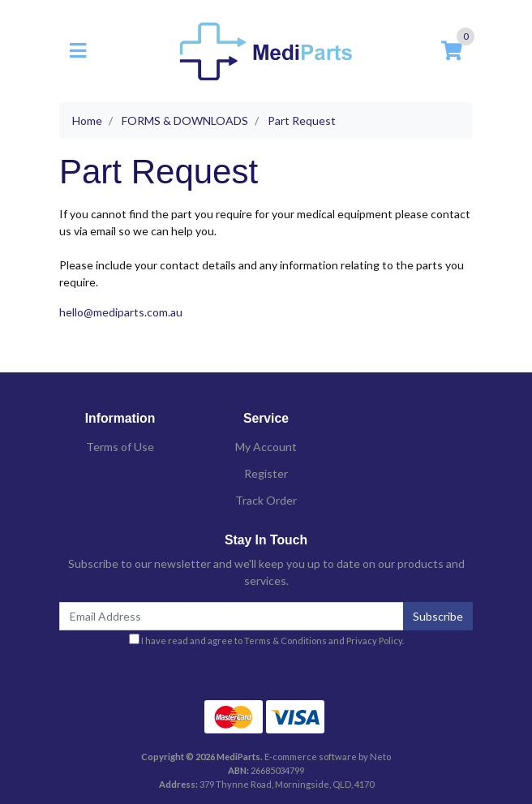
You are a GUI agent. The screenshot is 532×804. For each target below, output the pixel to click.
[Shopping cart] (452, 51)
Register (266, 473)
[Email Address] (232, 616)
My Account (266, 447)
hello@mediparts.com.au (121, 312)
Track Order (266, 500)
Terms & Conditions (285, 641)
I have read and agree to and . (266, 640)
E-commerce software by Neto (328, 757)
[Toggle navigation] (78, 51)
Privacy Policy (374, 641)
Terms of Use (120, 447)
